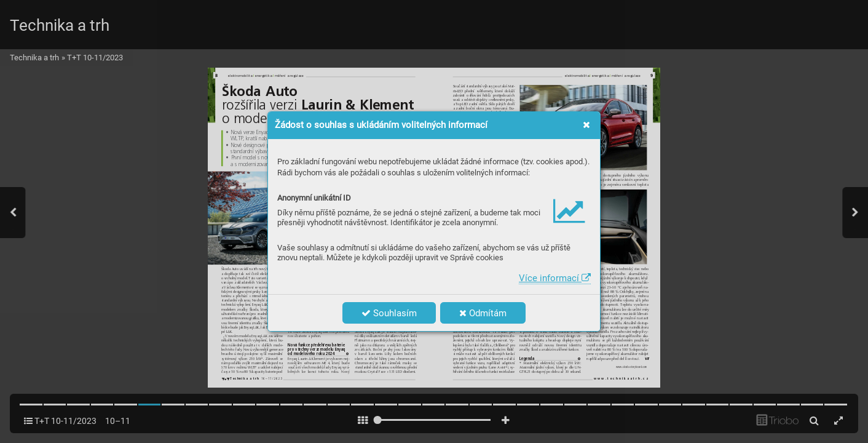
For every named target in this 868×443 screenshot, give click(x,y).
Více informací (555, 278)
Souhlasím (389, 313)
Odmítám (483, 313)
